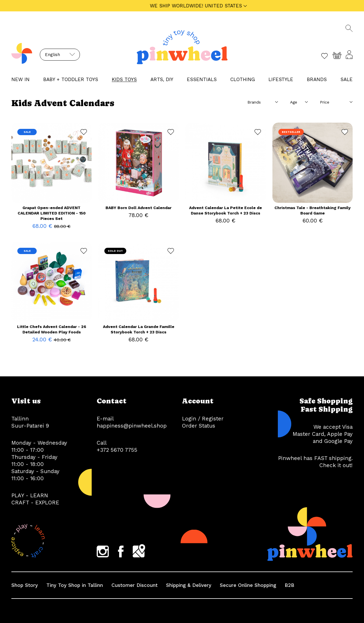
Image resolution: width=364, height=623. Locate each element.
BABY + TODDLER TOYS (71, 79)
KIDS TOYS (124, 79)
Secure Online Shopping (248, 585)
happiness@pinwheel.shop (132, 426)
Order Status (199, 426)
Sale (347, 79)
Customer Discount (135, 585)
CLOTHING (243, 79)
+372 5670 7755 (117, 450)
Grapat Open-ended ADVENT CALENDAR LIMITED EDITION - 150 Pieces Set (52, 213)
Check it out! (336, 465)
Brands (317, 79)
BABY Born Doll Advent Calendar (138, 208)
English (52, 55)
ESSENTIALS (202, 79)
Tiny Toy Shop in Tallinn (75, 585)
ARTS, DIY (162, 79)
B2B (289, 585)
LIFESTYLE (281, 79)
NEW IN (20, 79)
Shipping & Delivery (189, 585)
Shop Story (25, 585)
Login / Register (203, 419)
